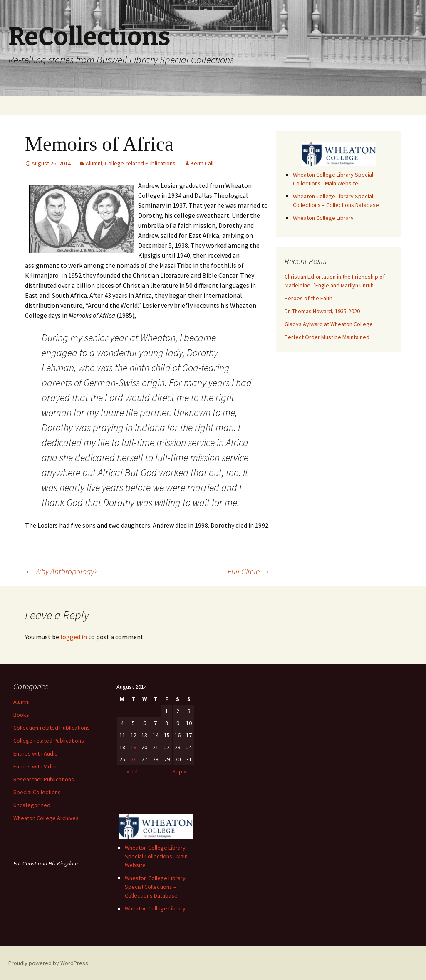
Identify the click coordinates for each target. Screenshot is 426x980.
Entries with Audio (36, 753)
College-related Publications (140, 163)
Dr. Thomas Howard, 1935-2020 (322, 311)
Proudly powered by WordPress (48, 963)
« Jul (132, 771)
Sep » (179, 771)
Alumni (94, 163)
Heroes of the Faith (308, 298)
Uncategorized (32, 805)
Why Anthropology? (61, 571)
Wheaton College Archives (46, 818)
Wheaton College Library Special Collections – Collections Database (155, 887)
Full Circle (249, 571)
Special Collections (37, 792)
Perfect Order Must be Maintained (327, 337)
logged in (74, 637)
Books (21, 715)
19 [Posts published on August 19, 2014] (134, 747)
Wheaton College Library (323, 218)
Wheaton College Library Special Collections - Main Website (156, 856)
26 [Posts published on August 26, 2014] (134, 759)
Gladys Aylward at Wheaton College (329, 324)
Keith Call (202, 163)
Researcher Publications (44, 779)
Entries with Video (36, 766)
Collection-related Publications (52, 728)
